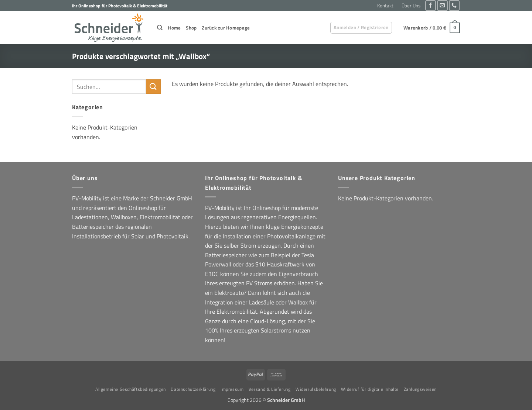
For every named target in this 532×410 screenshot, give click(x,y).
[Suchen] (160, 28)
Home (174, 28)
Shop (191, 28)
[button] (361, 28)
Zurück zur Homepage (226, 28)
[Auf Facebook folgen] (431, 5)
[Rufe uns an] (454, 5)
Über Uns (411, 6)
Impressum (232, 389)
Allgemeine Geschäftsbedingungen (131, 389)
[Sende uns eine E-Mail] (442, 5)
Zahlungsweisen (420, 389)
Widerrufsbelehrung (316, 389)
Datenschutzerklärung (193, 389)
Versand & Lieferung (270, 389)
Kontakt (385, 6)
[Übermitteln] (153, 87)
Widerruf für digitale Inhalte (370, 389)
